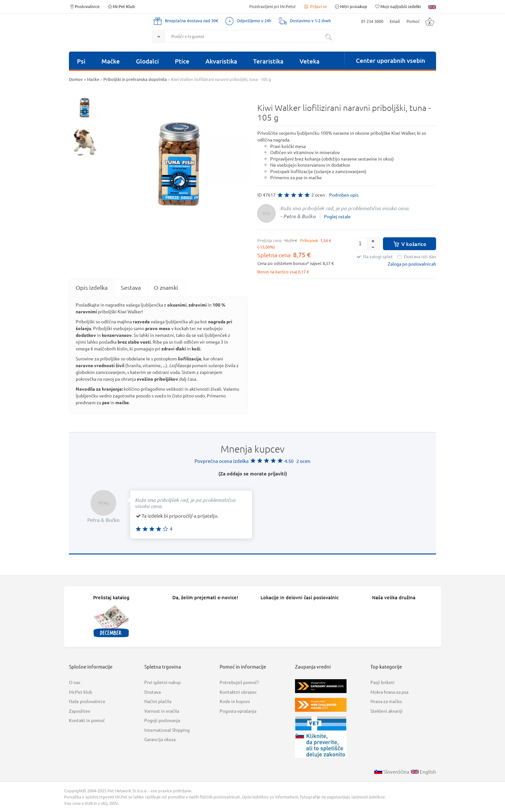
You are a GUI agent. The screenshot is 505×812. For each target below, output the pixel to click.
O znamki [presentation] (166, 287)
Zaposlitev (80, 711)
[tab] (92, 287)
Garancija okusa (160, 739)
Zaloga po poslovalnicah (412, 264)
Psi (81, 61)
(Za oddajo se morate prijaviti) (253, 474)
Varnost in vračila (162, 711)
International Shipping (167, 730)
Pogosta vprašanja (238, 711)
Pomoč (413, 21)
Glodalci (147, 61)
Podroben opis (344, 195)
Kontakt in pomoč (87, 720)
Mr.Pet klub (81, 692)
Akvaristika (221, 61)
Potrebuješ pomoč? (239, 682)
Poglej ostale (337, 216)
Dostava (152, 692)
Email (395, 21)
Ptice (182, 61)
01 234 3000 (372, 21)
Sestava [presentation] (131, 287)
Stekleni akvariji (386, 711)
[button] (373, 240)
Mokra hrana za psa (389, 692)
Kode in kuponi (235, 701)
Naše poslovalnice (87, 701)
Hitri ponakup (351, 6)
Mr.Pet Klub (121, 6)
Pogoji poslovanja (162, 720)
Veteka (310, 61)
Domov (76, 79)
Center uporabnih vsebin (391, 60)
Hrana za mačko (386, 701)
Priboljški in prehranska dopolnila (135, 79)
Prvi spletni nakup (162, 682)
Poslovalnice (84, 6)
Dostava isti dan (420, 256)
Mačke (111, 61)
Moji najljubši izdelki (398, 6)
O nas (75, 682)
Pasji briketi (382, 682)
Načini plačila (158, 701)
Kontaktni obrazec (238, 692)
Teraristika (268, 61)
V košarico (410, 244)
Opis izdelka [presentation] (92, 287)
